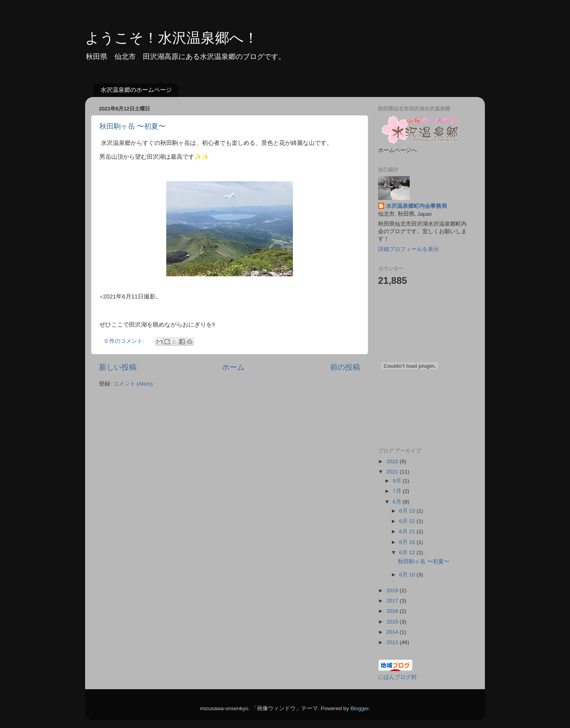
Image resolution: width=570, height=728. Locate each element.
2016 (393, 611)
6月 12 (408, 552)
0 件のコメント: (125, 341)
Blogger (359, 708)
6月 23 (408, 511)
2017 (393, 601)
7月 (398, 491)
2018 (393, 590)
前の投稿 (345, 367)
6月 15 (408, 542)
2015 (393, 622)
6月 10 (408, 575)
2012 (393, 642)
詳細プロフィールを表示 (408, 249)
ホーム (233, 367)
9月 (398, 481)
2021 (393, 472)
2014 (393, 632)
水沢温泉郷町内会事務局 (416, 206)
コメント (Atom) (133, 384)
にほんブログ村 (397, 677)
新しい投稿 (118, 367)
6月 (398, 502)
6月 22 (408, 521)
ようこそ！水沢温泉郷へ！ (172, 38)
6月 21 (408, 531)
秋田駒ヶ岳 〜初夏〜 (132, 126)
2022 (393, 461)
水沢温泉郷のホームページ (136, 90)
